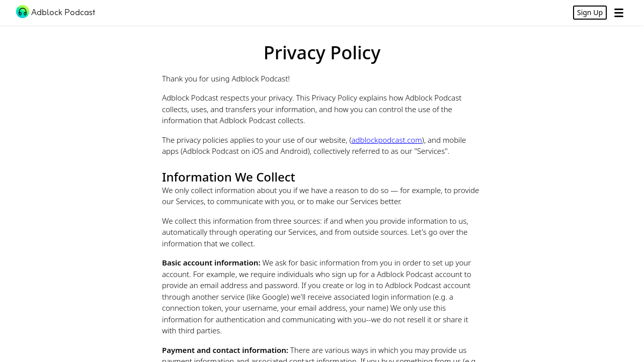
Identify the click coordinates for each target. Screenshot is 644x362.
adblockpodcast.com (387, 140)
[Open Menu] (619, 13)
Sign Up (590, 12)
